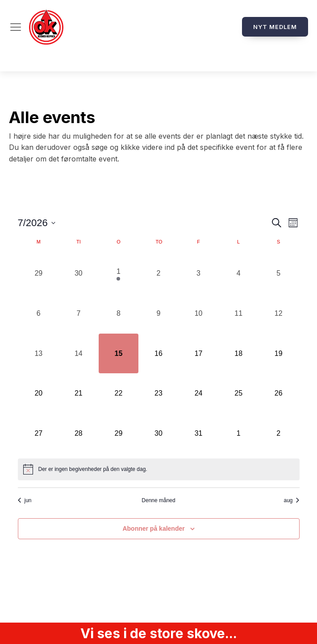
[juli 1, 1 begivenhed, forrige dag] (119, 274)
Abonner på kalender (153, 528)
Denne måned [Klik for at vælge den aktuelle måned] (158, 500)
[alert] (159, 469)
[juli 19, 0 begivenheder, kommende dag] (279, 354)
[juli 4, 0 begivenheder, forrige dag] (238, 274)
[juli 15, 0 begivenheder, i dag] (119, 354)
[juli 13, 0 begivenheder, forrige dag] (39, 354)
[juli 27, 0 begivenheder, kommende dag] (39, 433)
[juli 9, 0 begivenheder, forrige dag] (158, 314)
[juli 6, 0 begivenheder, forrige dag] (39, 314)
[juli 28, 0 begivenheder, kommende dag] (79, 433)
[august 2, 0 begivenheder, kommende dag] (279, 433)
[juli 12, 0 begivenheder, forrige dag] (279, 314)
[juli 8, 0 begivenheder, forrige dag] (119, 314)
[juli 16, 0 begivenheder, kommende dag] (158, 354)
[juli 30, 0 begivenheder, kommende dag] (158, 433)
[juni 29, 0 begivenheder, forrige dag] (39, 274)
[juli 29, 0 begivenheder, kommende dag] (119, 433)
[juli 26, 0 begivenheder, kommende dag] (279, 393)
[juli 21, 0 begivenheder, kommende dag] (79, 393)
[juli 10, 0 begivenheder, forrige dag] (199, 314)
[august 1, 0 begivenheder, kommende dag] (238, 433)
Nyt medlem (275, 27)
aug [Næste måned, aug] (291, 500)
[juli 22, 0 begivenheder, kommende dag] (119, 393)
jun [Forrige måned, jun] (25, 500)
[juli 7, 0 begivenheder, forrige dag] (79, 314)
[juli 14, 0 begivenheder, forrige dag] (79, 354)
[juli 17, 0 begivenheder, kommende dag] (199, 354)
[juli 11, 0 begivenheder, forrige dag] (238, 314)
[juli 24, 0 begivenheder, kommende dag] (199, 393)
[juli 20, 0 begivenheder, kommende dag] (39, 393)
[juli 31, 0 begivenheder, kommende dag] (199, 433)
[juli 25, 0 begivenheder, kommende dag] (238, 393)
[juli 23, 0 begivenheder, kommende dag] (158, 393)
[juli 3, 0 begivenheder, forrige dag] (199, 274)
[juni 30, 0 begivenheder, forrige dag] (79, 274)
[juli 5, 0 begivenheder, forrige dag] (279, 274)
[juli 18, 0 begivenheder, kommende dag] (238, 354)
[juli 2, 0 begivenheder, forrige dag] (158, 274)
